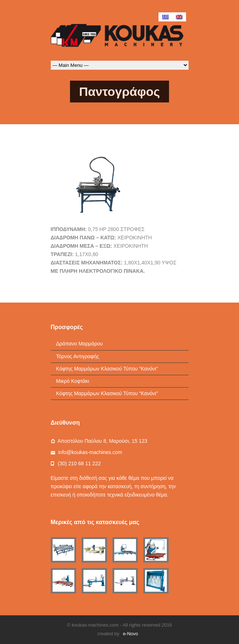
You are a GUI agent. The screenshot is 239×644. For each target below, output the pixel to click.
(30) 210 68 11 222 (79, 463)
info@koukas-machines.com (90, 452)
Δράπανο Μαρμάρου (80, 344)
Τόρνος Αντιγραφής (78, 356)
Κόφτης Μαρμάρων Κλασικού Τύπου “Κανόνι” (107, 369)
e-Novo (131, 634)
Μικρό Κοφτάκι (73, 381)
